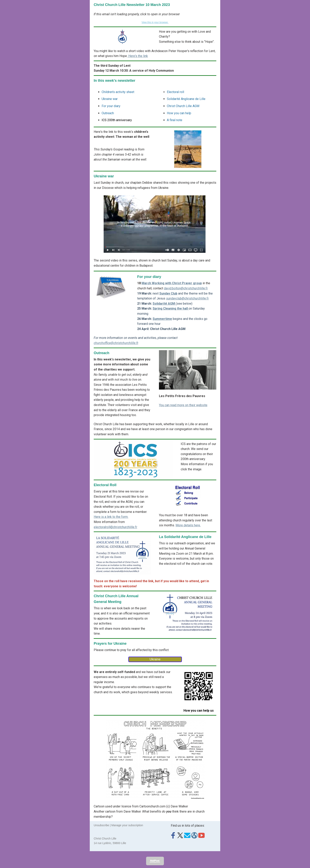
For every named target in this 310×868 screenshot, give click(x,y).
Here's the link (138, 56)
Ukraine (155, 659)
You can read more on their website (183, 405)
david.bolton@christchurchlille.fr (186, 288)
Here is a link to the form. (111, 517)
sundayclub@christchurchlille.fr (187, 298)
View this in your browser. (155, 22)
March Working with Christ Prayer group (172, 283)
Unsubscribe (101, 825)
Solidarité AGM (164, 304)
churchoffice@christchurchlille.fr (116, 343)
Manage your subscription (127, 825)
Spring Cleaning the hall (171, 309)
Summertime (162, 319)
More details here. (188, 525)
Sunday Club (168, 293)
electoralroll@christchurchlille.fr (115, 527)
